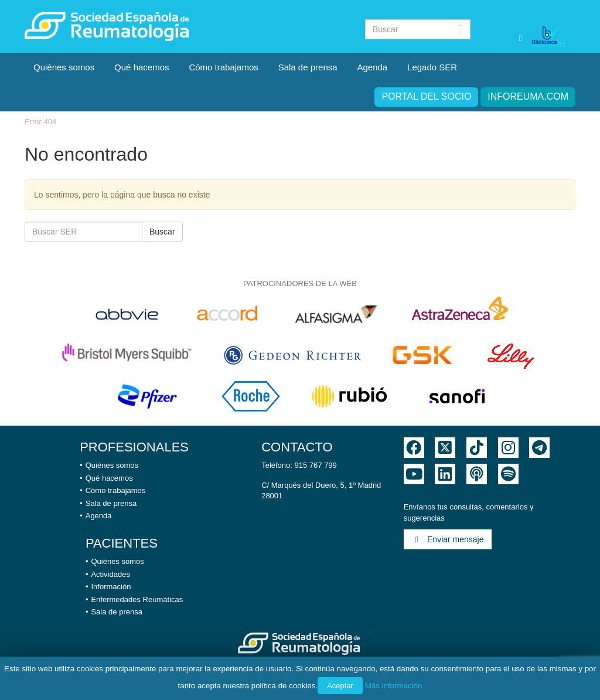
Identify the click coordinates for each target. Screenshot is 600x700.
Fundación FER (283, 30)
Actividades (110, 574)
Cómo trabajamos (223, 67)
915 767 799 (316, 465)
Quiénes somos (64, 67)
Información (111, 587)
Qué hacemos (142, 67)
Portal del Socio (426, 96)
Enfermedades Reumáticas (137, 599)
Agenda (372, 67)
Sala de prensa (308, 67)
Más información (394, 686)
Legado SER (432, 67)
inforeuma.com (528, 96)
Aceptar (340, 686)
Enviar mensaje (448, 539)
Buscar (162, 232)
